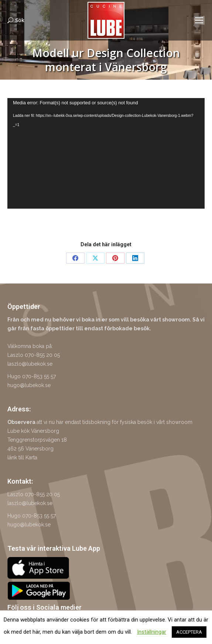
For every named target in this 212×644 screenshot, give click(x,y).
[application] (106, 153)
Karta (31, 457)
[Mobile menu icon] (199, 20)
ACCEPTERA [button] (189, 632)
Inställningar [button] (152, 632)
